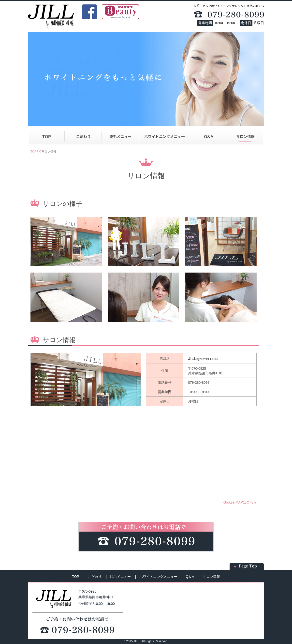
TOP (46, 137)
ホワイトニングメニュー (164, 137)
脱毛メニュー (120, 137)
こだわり (83, 137)
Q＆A (208, 137)
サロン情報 (245, 137)
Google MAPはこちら (240, 502)
